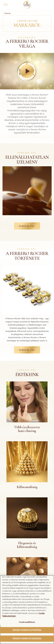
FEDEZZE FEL (27, 226)
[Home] (27, 5)
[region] (27, 610)
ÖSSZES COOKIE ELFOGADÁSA (27, 639)
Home (7, 13)
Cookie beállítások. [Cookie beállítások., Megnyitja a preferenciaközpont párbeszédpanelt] (27, 622)
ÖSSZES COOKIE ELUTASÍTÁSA (27, 630)
